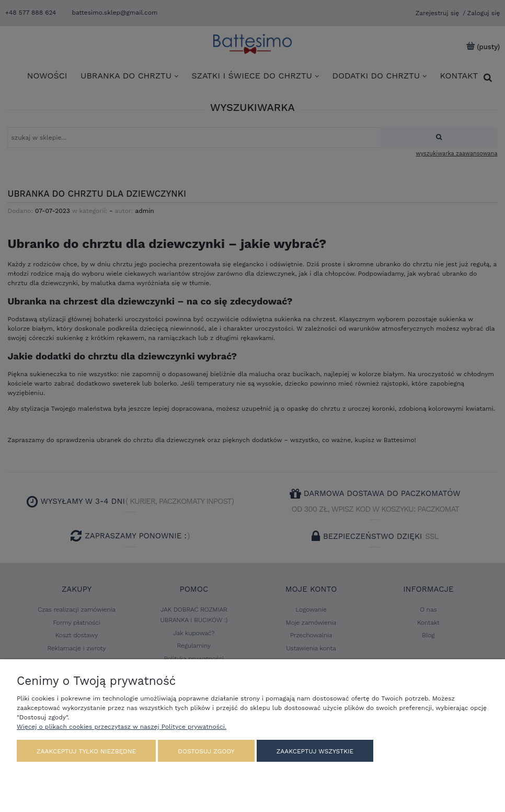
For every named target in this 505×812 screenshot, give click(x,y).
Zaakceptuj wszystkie (315, 751)
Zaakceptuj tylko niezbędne (86, 751)
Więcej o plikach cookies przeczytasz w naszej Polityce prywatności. (122, 727)
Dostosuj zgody (206, 751)
